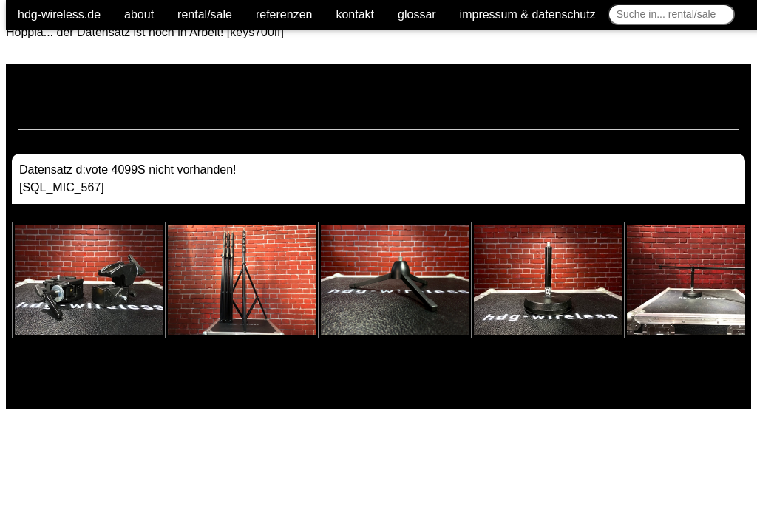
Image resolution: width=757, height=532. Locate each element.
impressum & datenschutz (528, 14)
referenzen (284, 14)
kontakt (355, 14)
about (139, 14)
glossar (417, 14)
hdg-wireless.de (59, 14)
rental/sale (205, 14)
